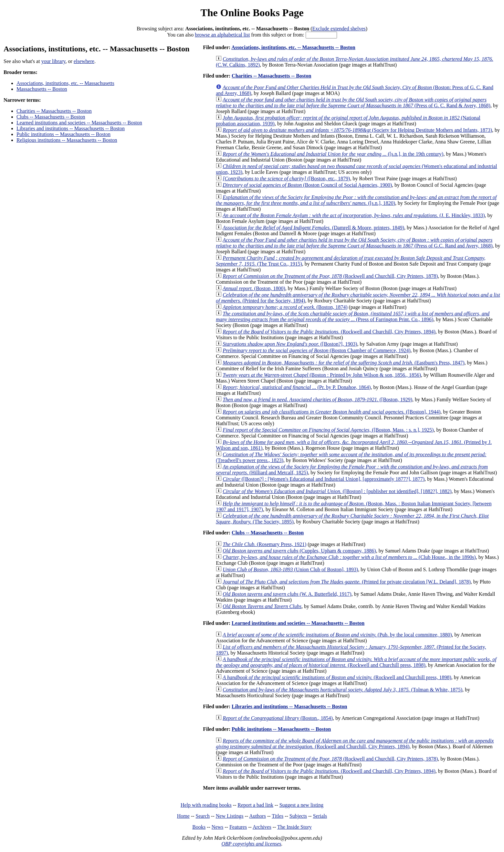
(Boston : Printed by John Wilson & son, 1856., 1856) (322, 375)
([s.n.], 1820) (356, 200)
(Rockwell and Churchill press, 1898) (356, 662)
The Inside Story (294, 827)
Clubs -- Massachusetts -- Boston (51, 117)
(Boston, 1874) (285, 307)
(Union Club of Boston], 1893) (290, 569)
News (217, 827)
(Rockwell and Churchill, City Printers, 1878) (330, 276)
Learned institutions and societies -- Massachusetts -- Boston (79, 123)
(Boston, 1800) (254, 288)
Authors (257, 816)
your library (53, 61)
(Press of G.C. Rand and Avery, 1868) (354, 243)
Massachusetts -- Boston (42, 89)
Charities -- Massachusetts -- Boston (54, 111)
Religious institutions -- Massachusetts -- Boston (67, 140)
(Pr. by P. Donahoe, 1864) (297, 387)
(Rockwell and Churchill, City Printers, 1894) (329, 332)
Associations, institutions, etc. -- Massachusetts (65, 83)
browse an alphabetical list (222, 35)
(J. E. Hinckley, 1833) (354, 215)
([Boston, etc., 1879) (286, 179)
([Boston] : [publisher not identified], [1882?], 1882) (337, 491)
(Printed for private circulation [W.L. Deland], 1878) (347, 582)
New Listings (230, 816)
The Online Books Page (252, 13)
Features (238, 827)
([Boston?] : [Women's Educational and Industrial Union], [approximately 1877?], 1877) (324, 479)
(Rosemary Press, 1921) (264, 544)
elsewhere (84, 61)
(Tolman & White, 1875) (342, 690)
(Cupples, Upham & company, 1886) (299, 551)
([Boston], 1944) (331, 412)
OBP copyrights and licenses (251, 844)
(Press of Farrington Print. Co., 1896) (353, 316)
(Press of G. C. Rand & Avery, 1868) (353, 103)
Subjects (298, 816)
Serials (320, 816)
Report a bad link (255, 805)
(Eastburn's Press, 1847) (343, 363)
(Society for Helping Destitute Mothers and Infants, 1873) (357, 130)
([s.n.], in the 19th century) (333, 154)
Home (183, 816)
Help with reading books (206, 805)
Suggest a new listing (301, 805)
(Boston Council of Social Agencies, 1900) (307, 185)
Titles (278, 816)
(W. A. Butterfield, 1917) (287, 594)
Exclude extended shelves (339, 29)
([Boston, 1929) (317, 400)
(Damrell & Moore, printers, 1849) (313, 228)
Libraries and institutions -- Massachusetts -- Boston (71, 128)
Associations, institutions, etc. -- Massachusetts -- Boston (293, 47)
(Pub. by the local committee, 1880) (337, 635)
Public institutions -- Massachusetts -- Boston (63, 134)
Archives (262, 827)
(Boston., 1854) (278, 718)
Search (203, 816)
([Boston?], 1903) (290, 344)
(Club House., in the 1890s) (349, 557)
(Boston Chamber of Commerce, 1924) (316, 350)
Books (199, 827)
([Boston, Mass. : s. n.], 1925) (328, 430)
